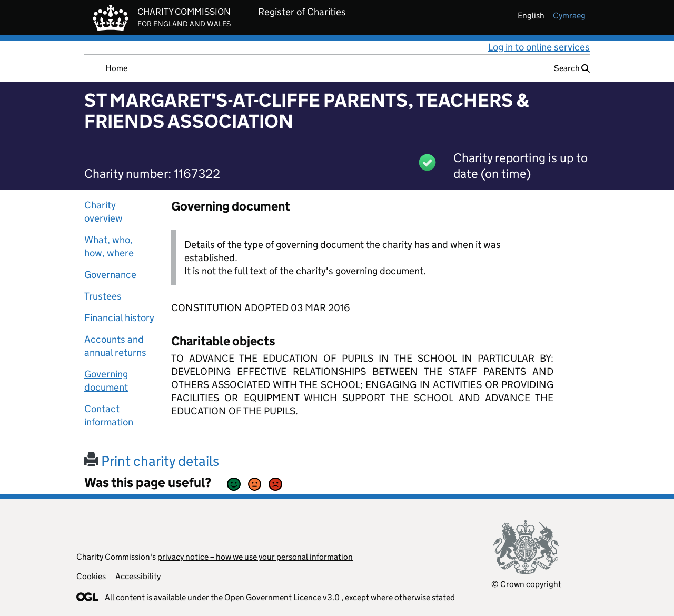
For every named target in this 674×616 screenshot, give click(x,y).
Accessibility (138, 576)
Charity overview (103, 212)
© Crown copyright (526, 584)
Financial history (119, 318)
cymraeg (569, 16)
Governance (110, 275)
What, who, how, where (109, 246)
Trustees (103, 296)
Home (116, 68)
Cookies (91, 576)
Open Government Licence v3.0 (282, 597)
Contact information (109, 415)
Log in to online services (539, 47)
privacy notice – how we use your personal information (255, 557)
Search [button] (572, 68)
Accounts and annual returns (115, 346)
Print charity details (152, 461)
